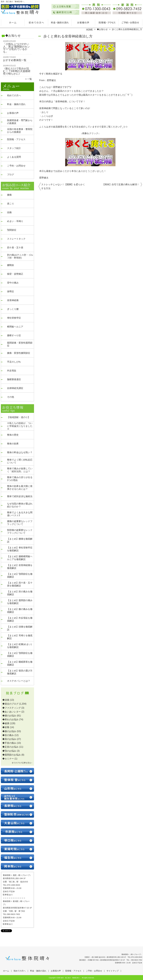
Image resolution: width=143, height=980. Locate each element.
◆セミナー (8, 759)
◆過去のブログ (10, 704)
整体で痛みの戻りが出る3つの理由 (20, 479)
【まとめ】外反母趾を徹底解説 (20, 619)
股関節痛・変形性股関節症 (20, 344)
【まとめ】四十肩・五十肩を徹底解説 (20, 584)
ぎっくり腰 (13, 309)
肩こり (11, 204)
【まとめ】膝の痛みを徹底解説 (20, 611)
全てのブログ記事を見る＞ (22, 763)
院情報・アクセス (107, 22)
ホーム (13, 22)
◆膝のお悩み (9, 731)
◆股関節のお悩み (12, 755)
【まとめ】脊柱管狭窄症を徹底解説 (20, 549)
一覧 (30, 79)
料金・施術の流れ (60, 22)
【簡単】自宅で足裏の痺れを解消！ (121, 184)
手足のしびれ (14, 362)
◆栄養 (6, 727)
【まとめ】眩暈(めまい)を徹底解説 (19, 646)
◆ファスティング (12, 708)
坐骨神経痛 (13, 300)
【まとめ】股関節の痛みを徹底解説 (20, 602)
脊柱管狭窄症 (14, 318)
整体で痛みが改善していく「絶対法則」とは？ (20, 470)
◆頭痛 (6, 700)
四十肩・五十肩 (15, 248)
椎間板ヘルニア (15, 327)
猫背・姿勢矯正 (15, 274)
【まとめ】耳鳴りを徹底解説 (20, 637)
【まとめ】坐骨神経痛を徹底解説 (20, 567)
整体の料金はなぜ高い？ (20, 452)
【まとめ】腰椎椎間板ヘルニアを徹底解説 (20, 558)
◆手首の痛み (9, 743)
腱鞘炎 (11, 265)
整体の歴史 (13, 435)
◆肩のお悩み (9, 739)
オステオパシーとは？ (19, 681)
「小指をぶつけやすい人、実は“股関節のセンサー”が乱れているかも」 (16, 48)
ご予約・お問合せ (130, 22)
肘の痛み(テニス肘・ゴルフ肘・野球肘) (20, 256)
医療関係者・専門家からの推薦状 (20, 122)
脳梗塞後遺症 (14, 379)
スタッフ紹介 (14, 148)
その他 (11, 397)
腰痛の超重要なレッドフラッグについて (20, 523)
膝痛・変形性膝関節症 (19, 353)
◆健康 (6, 723)
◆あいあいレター (12, 712)
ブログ (11, 175)
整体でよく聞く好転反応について (20, 461)
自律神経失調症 (15, 388)
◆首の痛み (8, 735)
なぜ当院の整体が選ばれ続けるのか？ (20, 505)
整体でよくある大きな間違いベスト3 (20, 514)
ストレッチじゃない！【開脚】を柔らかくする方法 (63, 186)
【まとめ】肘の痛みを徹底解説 (20, 593)
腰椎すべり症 (14, 335)
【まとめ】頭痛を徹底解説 (20, 628)
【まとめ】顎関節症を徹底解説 (20, 575)
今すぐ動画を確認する (51, 74)
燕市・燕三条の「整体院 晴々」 (71, 978)
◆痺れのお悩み (10, 719)
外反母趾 (12, 371)
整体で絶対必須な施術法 (20, 496)
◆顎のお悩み (9, 751)
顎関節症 (12, 230)
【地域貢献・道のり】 (19, 417)
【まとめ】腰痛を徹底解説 (20, 540)
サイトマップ (113, 971)
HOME (90, 29)
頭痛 (9, 212)
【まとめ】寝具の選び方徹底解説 (20, 672)
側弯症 (11, 291)
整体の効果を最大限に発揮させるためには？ (20, 488)
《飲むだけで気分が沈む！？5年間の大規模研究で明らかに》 (17, 71)
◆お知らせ (102, 29)
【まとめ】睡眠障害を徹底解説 (20, 663)
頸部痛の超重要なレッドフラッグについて (20, 531)
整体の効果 (13, 444)
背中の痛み (13, 283)
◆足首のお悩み (10, 747)
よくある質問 (14, 157)
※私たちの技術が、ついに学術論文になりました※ (20, 426)
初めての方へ (36, 22)
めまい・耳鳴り (15, 221)
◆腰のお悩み (9, 716)
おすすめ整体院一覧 (15, 60)
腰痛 (9, 195)
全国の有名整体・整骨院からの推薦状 (20, 131)
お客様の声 (83, 22)
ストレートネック (16, 239)
